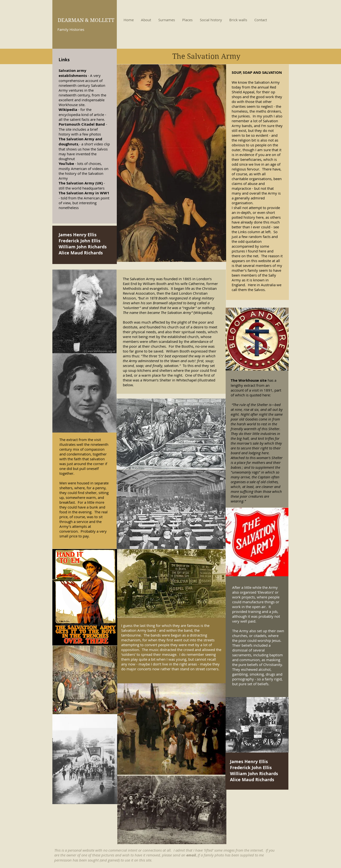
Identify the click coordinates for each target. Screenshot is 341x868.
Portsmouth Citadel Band (82, 124)
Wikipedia (68, 110)
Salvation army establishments (73, 73)
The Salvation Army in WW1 (84, 193)
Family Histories (71, 29)
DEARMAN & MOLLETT (86, 20)
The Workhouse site (249, 380)
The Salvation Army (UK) (81, 183)
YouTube (66, 164)
